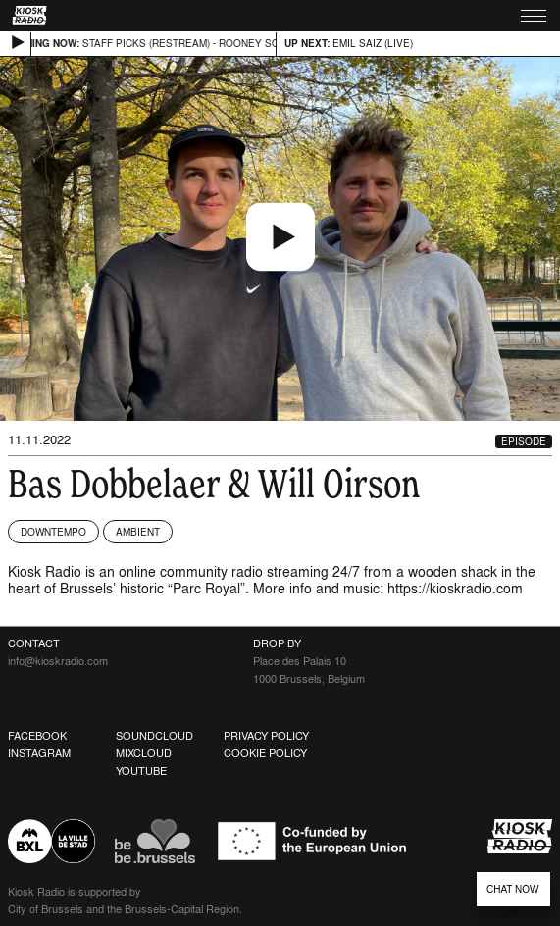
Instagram (39, 753)
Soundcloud (154, 736)
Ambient (138, 532)
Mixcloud (144, 753)
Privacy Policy (266, 736)
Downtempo (53, 532)
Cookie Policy (265, 753)
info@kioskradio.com (58, 661)
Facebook (37, 736)
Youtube (141, 771)
